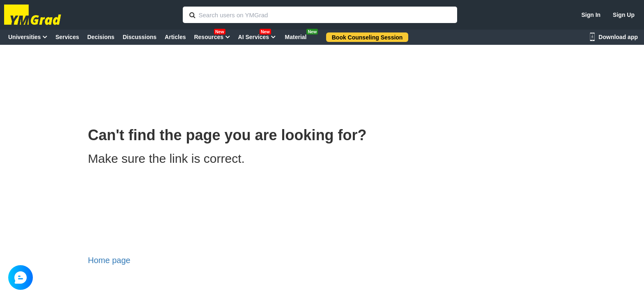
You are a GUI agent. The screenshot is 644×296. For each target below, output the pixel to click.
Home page (109, 260)
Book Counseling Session (367, 37)
